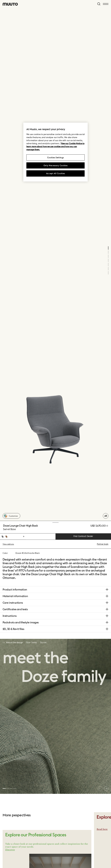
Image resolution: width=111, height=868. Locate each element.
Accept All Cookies (56, 173)
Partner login (103, 544)
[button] (4, 788)
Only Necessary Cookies (55, 165)
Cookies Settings (55, 157)
